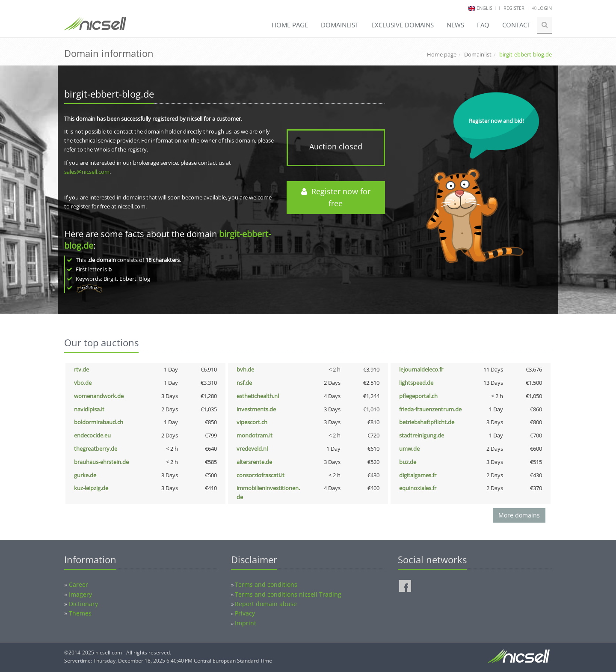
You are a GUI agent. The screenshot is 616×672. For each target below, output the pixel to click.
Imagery (80, 594)
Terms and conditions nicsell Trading (288, 594)
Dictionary (83, 604)
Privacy (245, 613)
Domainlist (340, 25)
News (455, 25)
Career (78, 584)
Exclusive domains (403, 25)
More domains (519, 515)
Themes (80, 613)
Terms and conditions (266, 584)
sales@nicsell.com (87, 172)
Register (514, 8)
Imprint (246, 623)
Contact (516, 25)
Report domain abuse (266, 604)
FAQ (483, 25)
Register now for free (336, 198)
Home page (290, 25)
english (486, 8)
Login (542, 8)
